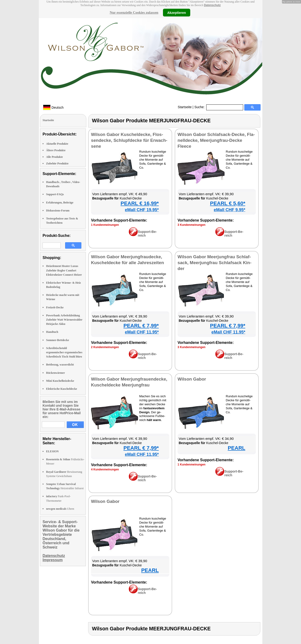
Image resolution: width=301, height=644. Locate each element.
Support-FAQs (55, 194)
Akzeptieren (176, 12)
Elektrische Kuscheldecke (62, 389)
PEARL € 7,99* (141, 326)
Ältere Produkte (56, 150)
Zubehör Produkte (57, 163)
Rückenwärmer (55, 373)
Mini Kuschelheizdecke (60, 381)
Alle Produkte (54, 157)
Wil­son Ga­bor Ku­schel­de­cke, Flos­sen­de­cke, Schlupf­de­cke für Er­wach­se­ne (129, 140)
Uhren (60, 509)
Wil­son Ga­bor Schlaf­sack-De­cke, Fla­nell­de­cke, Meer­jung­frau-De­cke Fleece (216, 140)
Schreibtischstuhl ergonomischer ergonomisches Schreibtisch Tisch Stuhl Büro (64, 352)
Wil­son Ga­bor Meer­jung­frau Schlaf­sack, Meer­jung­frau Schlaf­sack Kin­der (214, 263)
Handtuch (52, 332)
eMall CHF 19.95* (142, 210)
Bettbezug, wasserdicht (60, 365)
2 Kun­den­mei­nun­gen (105, 347)
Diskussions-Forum (58, 211)
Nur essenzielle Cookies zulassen (134, 12)
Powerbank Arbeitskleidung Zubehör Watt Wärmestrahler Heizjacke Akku (64, 320)
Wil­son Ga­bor (192, 379)
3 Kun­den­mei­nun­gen (192, 225)
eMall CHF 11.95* (142, 332)
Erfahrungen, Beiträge (60, 203)
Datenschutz (212, 5)
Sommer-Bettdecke (58, 340)
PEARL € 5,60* (228, 203)
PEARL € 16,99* (140, 203)
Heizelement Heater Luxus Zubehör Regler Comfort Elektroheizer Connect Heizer (64, 270)
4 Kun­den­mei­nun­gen (105, 469)
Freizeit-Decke (55, 307)
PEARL (236, 448)
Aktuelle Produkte (57, 144)
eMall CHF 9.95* (230, 210)
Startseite (185, 107)
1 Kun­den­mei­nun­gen (105, 225)
